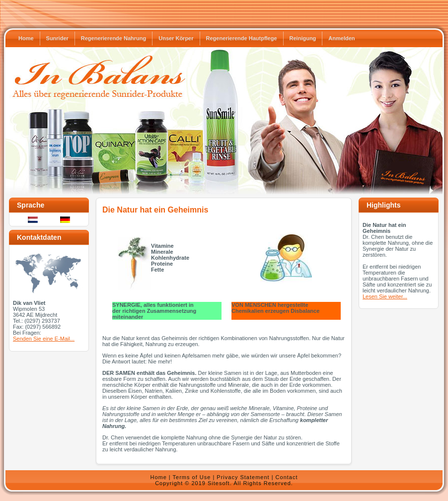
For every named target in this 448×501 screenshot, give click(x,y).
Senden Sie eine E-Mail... (44, 339)
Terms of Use (192, 477)
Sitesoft (219, 483)
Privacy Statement (243, 477)
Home (158, 477)
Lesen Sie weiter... (385, 296)
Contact (287, 477)
